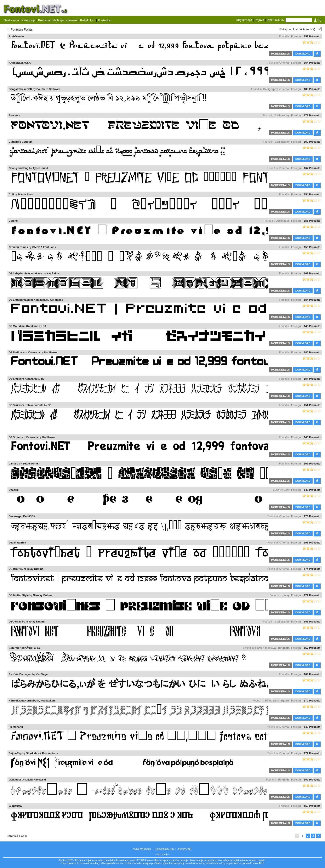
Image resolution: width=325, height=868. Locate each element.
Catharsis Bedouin (21, 142)
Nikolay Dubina (34, 569)
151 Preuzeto (312, 405)
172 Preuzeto (312, 753)
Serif (287, 490)
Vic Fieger (42, 674)
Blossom (14, 115)
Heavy (286, 595)
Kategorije (29, 20)
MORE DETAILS (280, 54)
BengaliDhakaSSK (20, 89)
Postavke (104, 20)
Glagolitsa (15, 806)
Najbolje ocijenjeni (65, 20)
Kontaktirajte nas (165, 849)
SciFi (268, 701)
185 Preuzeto (312, 89)
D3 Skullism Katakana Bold (26, 405)
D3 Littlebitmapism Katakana (27, 300)
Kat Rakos (53, 273)
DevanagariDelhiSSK (22, 516)
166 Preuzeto (312, 464)
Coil (11, 194)
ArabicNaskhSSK (20, 63)
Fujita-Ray (15, 753)
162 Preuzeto (312, 142)
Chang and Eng (19, 168)
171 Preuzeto (312, 595)
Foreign (296, 36)
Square (285, 701)
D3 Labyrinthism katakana (25, 273)
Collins (13, 221)
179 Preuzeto (312, 701)
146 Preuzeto (312, 437)
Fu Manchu (16, 727)
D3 (44, 326)
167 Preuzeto (312, 168)
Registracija (244, 20)
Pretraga (44, 20)
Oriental (284, 63)
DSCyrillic (15, 622)
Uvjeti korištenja (142, 849)
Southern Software (49, 89)
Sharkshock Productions (42, 753)
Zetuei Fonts (31, 464)
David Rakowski (36, 780)
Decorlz (14, 490)
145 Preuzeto (312, 352)
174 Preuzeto (312, 569)
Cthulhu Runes (18, 247)
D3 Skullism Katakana (23, 379)
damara (13, 464)
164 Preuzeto (312, 63)
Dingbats (284, 648)
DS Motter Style (19, 595)
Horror (259, 648)
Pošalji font (88, 20)
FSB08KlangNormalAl (23, 701)
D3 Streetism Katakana (23, 437)
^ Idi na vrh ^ (162, 855)
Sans (276, 701)
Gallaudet (15, 780)
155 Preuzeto (312, 221)
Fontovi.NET (185, 849)
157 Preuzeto (312, 648)
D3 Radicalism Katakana (24, 352)
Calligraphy (271, 89)
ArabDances (17, 36)
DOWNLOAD (303, 54)
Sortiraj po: (285, 29)
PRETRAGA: (276, 20)
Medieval (271, 648)
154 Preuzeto (312, 194)
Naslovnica (11, 20)
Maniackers (26, 194)
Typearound (40, 168)
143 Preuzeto (312, 326)
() (318, 20)
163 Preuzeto (312, 543)
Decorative (283, 221)
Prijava (260, 20)
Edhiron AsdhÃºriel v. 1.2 (25, 648)
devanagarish (17, 543)
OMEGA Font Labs (44, 247)
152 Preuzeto (312, 36)
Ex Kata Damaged (20, 674)
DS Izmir (14, 569)
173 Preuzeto (312, 115)
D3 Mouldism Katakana (23, 326)
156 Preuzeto (312, 247)
